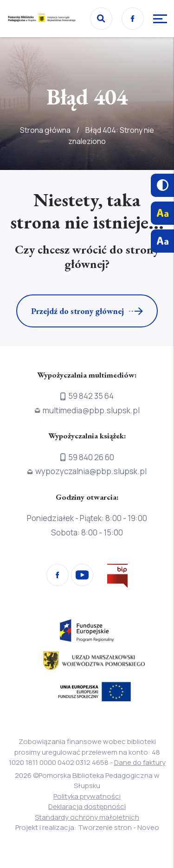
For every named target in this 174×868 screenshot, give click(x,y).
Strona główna (45, 130)
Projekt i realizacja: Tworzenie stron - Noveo (87, 827)
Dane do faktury (140, 762)
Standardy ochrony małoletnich (87, 817)
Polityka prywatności (87, 796)
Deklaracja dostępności (87, 806)
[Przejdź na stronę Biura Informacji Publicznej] (117, 578)
